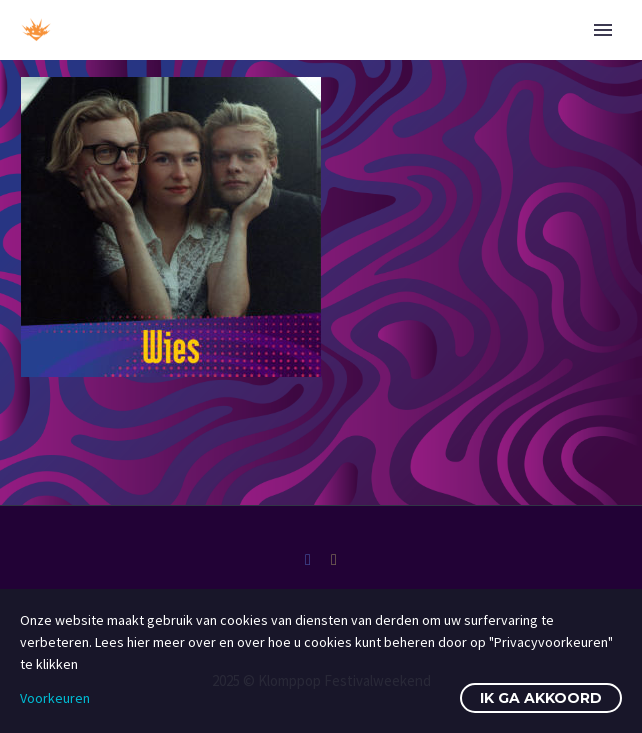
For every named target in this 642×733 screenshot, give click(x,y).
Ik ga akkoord (541, 698)
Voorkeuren (55, 698)
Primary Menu (603, 30)
